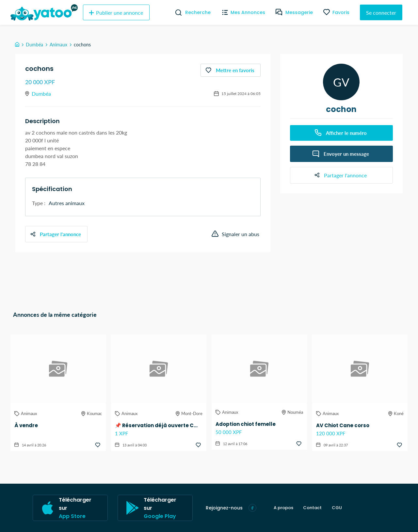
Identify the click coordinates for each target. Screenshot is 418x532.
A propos (283, 508)
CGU (337, 508)
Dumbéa (34, 45)
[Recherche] (176, 12)
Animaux (58, 45)
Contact (312, 508)
